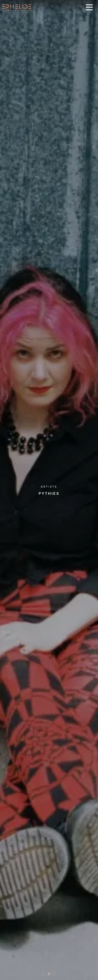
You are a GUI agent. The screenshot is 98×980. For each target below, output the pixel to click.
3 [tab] (54, 974)
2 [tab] (49, 974)
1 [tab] (44, 974)
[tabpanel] (49, 490)
